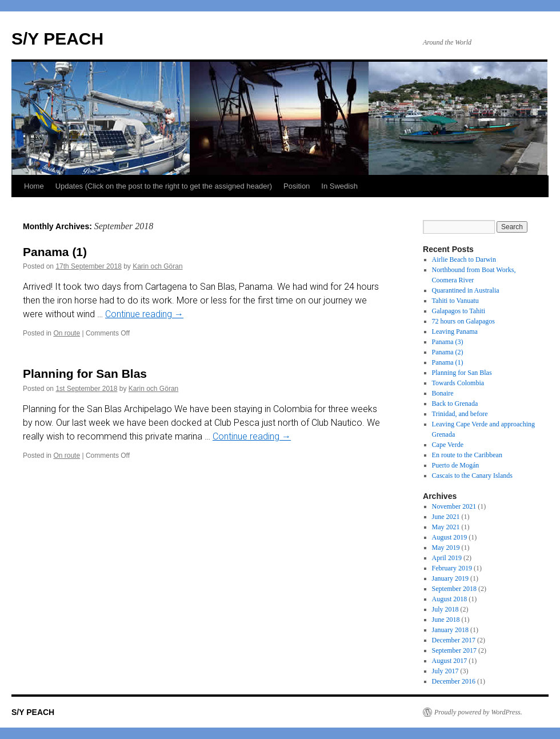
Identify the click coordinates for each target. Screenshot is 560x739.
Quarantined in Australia (466, 290)
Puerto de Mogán (456, 465)
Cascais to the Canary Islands (472, 476)
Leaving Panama (455, 331)
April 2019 (447, 558)
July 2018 (445, 609)
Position (297, 186)
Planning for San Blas (85, 374)
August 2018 (450, 599)
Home (34, 186)
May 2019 (446, 548)
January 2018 (450, 630)
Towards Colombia (458, 383)
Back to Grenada (455, 404)
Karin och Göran (157, 266)
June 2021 (446, 517)
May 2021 (446, 527)
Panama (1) (55, 252)
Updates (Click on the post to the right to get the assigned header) (164, 186)
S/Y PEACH (57, 39)
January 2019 (450, 578)
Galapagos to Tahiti (459, 311)
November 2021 (454, 506)
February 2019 (452, 568)
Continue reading (144, 314)
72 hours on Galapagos (463, 321)
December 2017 (454, 640)
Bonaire (443, 393)
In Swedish (339, 186)
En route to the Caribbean (467, 455)
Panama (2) (448, 352)
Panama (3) (448, 342)
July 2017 (445, 671)
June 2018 (446, 620)
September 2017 (454, 650)
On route (67, 333)
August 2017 (450, 661)
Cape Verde (448, 445)
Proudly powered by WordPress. (478, 712)
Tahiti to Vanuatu (455, 301)
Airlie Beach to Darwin (464, 259)
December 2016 (454, 681)
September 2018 (454, 589)
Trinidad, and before (460, 414)
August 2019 (450, 537)
